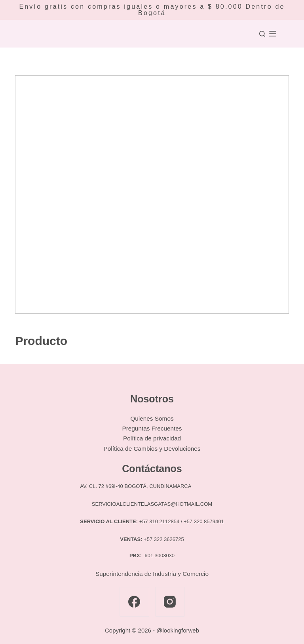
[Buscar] (262, 34)
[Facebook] (134, 602)
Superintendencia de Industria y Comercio (152, 574)
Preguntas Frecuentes (152, 428)
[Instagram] (170, 602)
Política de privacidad (152, 438)
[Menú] (273, 34)
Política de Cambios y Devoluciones (152, 449)
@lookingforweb (178, 630)
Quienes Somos (152, 418)
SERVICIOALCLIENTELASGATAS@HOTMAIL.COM (152, 504)
